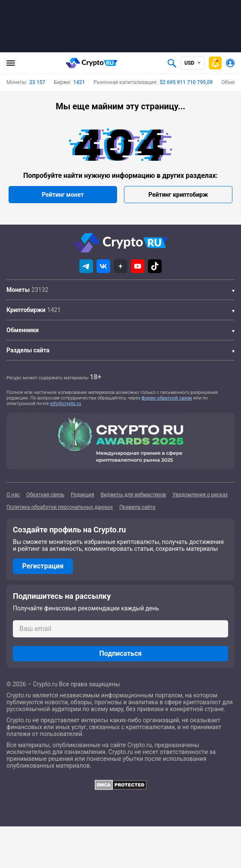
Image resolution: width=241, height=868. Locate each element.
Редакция (83, 495)
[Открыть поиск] (172, 63)
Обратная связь (45, 495)
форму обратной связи (167, 398)
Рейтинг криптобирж (178, 195)
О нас (13, 495)
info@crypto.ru (66, 404)
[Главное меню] (11, 63)
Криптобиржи (26, 310)
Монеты (18, 290)
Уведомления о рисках (200, 495)
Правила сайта (137, 507)
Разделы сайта (28, 350)
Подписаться (120, 653)
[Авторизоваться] (230, 63)
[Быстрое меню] (215, 63)
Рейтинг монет (63, 195)
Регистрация (43, 566)
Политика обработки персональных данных (60, 507)
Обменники (23, 330)
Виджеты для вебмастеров (133, 495)
